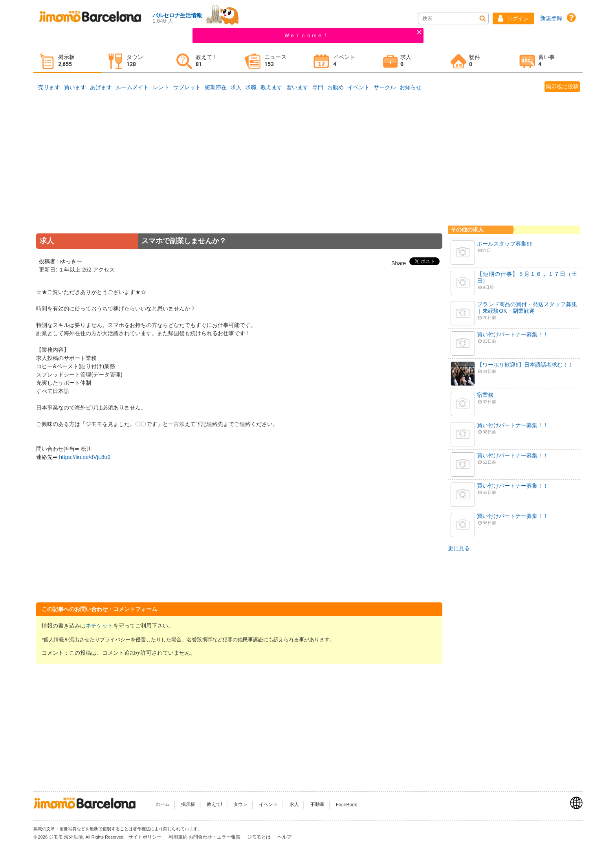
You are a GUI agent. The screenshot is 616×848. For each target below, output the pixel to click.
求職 (251, 87)
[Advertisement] (239, 176)
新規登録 (551, 18)
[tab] (68, 61)
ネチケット (99, 626)
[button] (513, 18)
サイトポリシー (146, 837)
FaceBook (346, 805)
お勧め (335, 87)
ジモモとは (259, 837)
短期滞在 (216, 87)
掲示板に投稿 (562, 86)
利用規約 (178, 837)
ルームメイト (132, 87)
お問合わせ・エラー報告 (215, 837)
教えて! (214, 805)
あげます (101, 87)
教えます (271, 87)
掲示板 (188, 805)
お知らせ (411, 87)
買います (75, 87)
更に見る (459, 548)
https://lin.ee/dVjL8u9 (85, 457)
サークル (385, 87)
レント (161, 87)
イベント (359, 87)
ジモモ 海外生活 (66, 837)
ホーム (163, 805)
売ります (49, 87)
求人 (236, 87)
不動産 (317, 805)
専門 (318, 87)
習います (297, 87)
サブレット (187, 87)
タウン (240, 805)
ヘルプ (284, 837)
